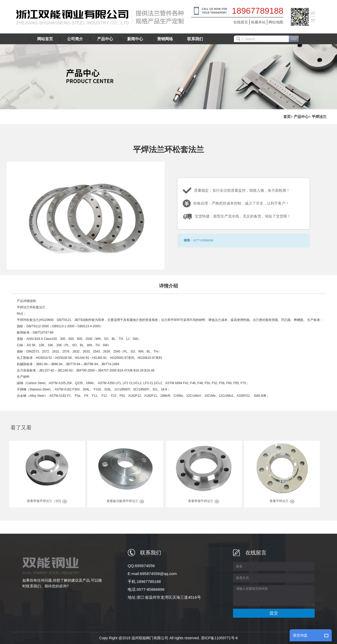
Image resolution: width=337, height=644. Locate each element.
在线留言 (241, 22)
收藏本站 (258, 22)
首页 (287, 117)
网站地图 (276, 22)
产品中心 (301, 117)
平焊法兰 (319, 117)
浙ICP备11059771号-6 (219, 638)
